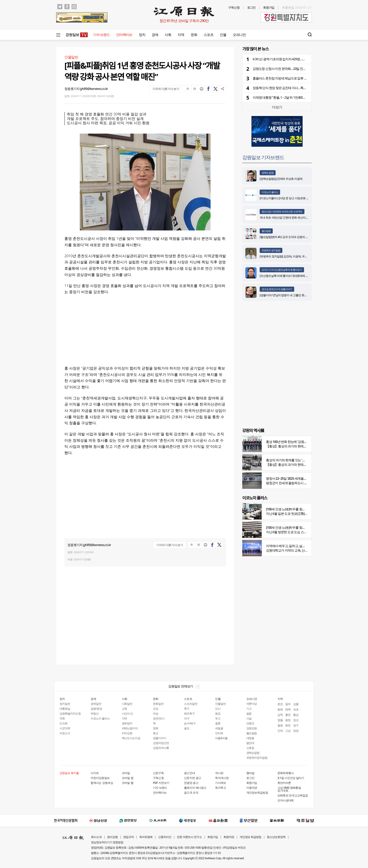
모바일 (126, 773)
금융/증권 (96, 709)
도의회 (63, 723)
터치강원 (127, 733)
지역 (181, 35)
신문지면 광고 (192, 778)
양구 (296, 725)
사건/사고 (128, 713)
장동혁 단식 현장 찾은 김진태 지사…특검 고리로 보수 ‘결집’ (291, 88)
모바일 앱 (128, 778)
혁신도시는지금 (131, 738)
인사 (218, 709)
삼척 (280, 715)
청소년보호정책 (276, 837)
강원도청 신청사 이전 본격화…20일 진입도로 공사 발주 (289, 69)
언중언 (250, 723)
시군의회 (65, 728)
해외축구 (189, 713)
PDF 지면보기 (161, 783)
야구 (187, 718)
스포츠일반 (191, 704)
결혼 (218, 723)
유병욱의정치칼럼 (257, 758)
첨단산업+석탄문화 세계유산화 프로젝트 (282, 212)
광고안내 (189, 773)
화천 (288, 725)
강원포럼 (252, 728)
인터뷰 (219, 733)
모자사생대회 (286, 800)
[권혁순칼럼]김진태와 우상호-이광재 (281, 179)
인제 (280, 731)
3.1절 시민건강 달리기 (291, 778)
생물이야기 (160, 738)
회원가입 (269, 7)
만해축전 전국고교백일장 (293, 795)
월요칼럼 (266, 231)
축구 (187, 709)
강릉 (296, 704)
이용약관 (252, 788)
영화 (156, 728)
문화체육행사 (286, 773)
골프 (187, 728)
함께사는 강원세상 (102, 783)
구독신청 (234, 7)
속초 (296, 709)
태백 (288, 709)
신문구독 (158, 773)
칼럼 (249, 713)
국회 (62, 718)
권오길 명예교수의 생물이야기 (277, 289)
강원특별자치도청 (70, 713)
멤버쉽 (250, 773)
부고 (218, 718)
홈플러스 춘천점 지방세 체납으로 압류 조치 (281, 78)
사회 (168, 35)
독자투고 (220, 788)
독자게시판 (222, 778)
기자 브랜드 (101, 35)
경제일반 (96, 704)
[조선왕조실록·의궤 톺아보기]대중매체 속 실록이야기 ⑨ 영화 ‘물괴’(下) (301, 276)
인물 (223, 35)
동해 (280, 709)
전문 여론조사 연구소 (189, 837)
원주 (288, 704)
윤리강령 (112, 837)
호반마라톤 (284, 783)
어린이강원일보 (100, 778)
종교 (156, 733)
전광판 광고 (191, 783)
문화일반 (158, 704)
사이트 (95, 773)
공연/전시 (159, 718)
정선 (296, 720)
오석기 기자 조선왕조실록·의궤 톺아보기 (282, 270)
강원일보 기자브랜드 (263, 157)
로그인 (251, 7)
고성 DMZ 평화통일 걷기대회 (289, 789)
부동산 (95, 713)
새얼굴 (219, 728)
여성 (156, 713)
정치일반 (65, 704)
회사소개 (96, 837)
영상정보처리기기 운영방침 (107, 842)
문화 (194, 35)
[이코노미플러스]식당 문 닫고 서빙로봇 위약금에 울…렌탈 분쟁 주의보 (301, 198)
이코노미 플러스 (270, 192)
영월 (280, 720)
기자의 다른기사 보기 (166, 89)
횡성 (296, 715)
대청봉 (250, 738)
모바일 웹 (128, 783)
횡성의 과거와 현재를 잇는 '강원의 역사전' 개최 (297, 460)
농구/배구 (190, 723)
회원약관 (229, 837)
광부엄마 (127, 723)
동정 (218, 713)
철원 (280, 725)
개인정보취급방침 (257, 793)
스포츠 (208, 35)
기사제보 (220, 783)
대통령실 (65, 709)
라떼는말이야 (130, 728)
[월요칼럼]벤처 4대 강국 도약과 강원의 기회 (285, 237)
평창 (288, 720)
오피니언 (239, 35)
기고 (249, 709)
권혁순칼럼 (253, 753)
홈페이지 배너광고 (195, 788)
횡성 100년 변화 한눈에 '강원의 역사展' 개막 (295, 442)
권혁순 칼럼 (268, 173)
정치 (142, 35)
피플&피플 (221, 738)
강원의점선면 (161, 743)
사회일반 (127, 704)
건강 (156, 709)
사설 (249, 718)
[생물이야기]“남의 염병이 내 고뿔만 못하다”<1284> (289, 295)
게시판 (219, 773)
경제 (155, 35)
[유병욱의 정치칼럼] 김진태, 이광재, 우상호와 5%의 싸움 (292, 256)
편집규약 (129, 837)
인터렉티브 (124, 35)
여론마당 (252, 704)
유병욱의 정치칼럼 (271, 250)
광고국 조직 (191, 793)
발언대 (250, 743)
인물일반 (220, 704)
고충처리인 (165, 837)
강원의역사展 (161, 748)
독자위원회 (146, 837)
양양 (296, 731)
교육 (125, 709)
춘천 (280, 704)
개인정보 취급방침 (251, 837)
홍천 (288, 715)
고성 (288, 731)
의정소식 (65, 733)
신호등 (250, 748)
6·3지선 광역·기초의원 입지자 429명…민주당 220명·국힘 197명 (294, 59)
